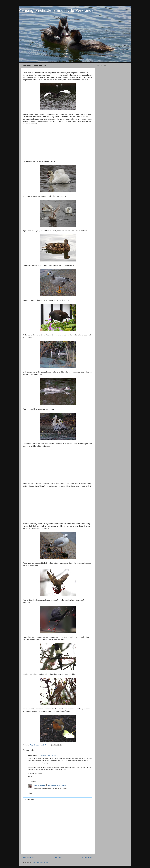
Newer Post (28, 857)
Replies (33, 781)
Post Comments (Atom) (40, 862)
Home (58, 857)
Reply (30, 777)
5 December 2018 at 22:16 (47, 756)
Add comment (29, 799)
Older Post (87, 857)
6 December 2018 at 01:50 (57, 785)
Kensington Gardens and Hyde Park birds (56, 10)
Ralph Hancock (39, 785)
